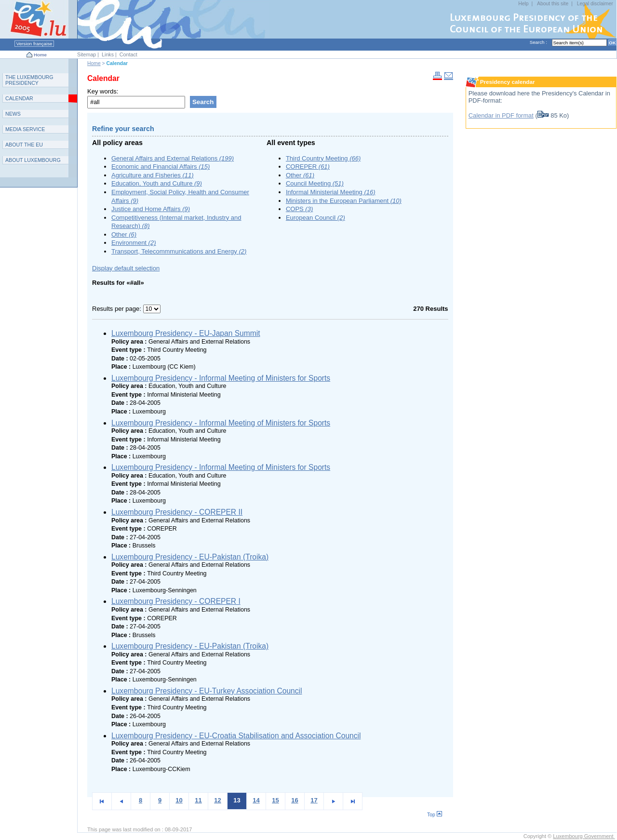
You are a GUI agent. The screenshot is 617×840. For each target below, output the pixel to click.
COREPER (308, 167)
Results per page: (118, 309)
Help (523, 4)
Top (435, 815)
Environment (134, 243)
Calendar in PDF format (501, 115)
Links (108, 54)
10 (179, 800)
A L (33, 160)
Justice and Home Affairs (151, 209)
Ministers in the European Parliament (344, 201)
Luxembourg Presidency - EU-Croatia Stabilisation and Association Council (236, 736)
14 (256, 800)
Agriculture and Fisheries (153, 175)
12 (217, 800)
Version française (34, 44)
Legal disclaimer (595, 4)
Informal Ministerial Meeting (331, 192)
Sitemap (87, 54)
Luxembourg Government (584, 836)
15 (275, 800)
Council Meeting (315, 183)
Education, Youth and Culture (157, 183)
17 (314, 800)
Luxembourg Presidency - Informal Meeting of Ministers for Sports (221, 378)
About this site (553, 4)
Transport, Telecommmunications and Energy (179, 251)
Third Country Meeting (323, 158)
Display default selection (126, 268)
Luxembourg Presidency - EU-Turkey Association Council (207, 691)
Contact (128, 54)
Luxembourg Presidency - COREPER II (177, 512)
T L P (29, 80)
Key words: (103, 91)
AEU (24, 145)
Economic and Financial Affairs (161, 167)
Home (40, 55)
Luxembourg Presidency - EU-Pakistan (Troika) (190, 557)
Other (124, 234)
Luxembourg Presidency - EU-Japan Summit (186, 333)
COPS (299, 209)
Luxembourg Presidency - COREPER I (176, 601)
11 (198, 800)
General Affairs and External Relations (173, 158)
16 (295, 800)
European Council (315, 218)
